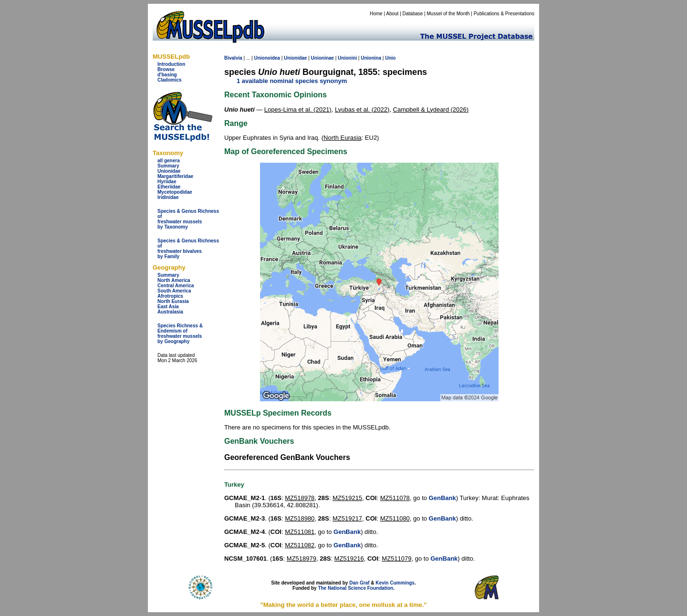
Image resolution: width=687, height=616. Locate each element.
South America (174, 291)
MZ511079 (396, 559)
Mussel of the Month (448, 14)
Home (376, 14)
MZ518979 (302, 559)
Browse (166, 69)
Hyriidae (167, 182)
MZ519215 (347, 498)
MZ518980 (300, 518)
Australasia (170, 312)
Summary (168, 166)
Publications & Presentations (504, 14)
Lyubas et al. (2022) (362, 110)
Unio (390, 58)
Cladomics (170, 80)
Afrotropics (170, 296)
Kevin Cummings (395, 583)
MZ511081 (300, 532)
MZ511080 (395, 518)
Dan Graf (359, 583)
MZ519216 (349, 559)
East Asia (168, 307)
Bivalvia (233, 58)
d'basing (167, 75)
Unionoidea (267, 58)
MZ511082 (300, 545)
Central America (176, 286)
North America (174, 280)
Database (413, 14)
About (392, 14)
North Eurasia (173, 301)
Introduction (171, 64)
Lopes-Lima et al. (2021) (298, 110)
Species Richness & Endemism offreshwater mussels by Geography (180, 334)
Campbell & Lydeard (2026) (431, 110)
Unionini (347, 58)
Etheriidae (169, 187)
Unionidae (169, 171)
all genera (169, 161)
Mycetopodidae (175, 192)
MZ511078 (395, 498)
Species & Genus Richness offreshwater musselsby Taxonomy (188, 219)
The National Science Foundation (355, 588)
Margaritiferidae (175, 176)
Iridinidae (168, 197)
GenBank (442, 498)
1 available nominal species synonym (292, 81)
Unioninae (323, 58)
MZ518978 (300, 498)
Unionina (371, 58)
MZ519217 (347, 518)
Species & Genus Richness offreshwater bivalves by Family (188, 249)
